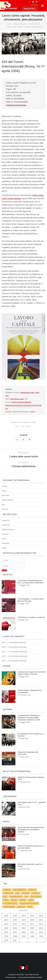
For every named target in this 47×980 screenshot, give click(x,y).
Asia (3, 504)
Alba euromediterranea (20, 889)
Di (34, 422)
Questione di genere (9, 907)
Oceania (5, 509)
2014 (6, 924)
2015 (41, 920)
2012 (24, 924)
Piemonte (6, 520)
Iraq (26, 896)
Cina (18, 893)
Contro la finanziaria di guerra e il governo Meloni (31, 847)
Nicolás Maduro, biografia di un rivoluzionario (30, 691)
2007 (24, 928)
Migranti (6, 900)
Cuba (5, 896)
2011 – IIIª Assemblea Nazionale (14, 652)
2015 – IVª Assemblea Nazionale (14, 656)
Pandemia (23, 900)
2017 (24, 920)
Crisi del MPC (36, 893)
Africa (4, 491)
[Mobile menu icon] (42, 6)
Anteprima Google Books (16, 105)
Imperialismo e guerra (16, 896)
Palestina (14, 900)
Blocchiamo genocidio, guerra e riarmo (30, 865)
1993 (6, 940)
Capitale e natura (8, 893)
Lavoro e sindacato (26, 426)
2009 (6, 928)
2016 (32, 920)
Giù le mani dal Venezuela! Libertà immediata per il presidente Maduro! (31, 830)
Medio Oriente (7, 500)
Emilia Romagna (8, 529)
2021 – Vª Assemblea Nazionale (14, 661)
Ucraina (30, 907)
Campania (5, 543)
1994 (41, 936)
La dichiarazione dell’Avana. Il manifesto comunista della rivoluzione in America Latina (29, 718)
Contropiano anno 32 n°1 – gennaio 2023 (32, 803)
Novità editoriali (9, 35)
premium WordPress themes (32, 977)
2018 (15, 920)
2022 (24, 915)
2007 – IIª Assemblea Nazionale (14, 647)
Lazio (4, 539)
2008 (15, 928)
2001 (32, 932)
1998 (15, 936)
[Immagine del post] (9, 587)
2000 (41, 932)
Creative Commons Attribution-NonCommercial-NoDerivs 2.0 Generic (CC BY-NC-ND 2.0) (23, 405)
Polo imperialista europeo (10, 903)
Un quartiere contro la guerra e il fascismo (31, 735)
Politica (31, 900)
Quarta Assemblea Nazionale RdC (29, 903)
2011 (32, 924)
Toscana (5, 534)
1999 (6, 936)
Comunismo (26, 893)
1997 (24, 936)
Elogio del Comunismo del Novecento (28, 753)
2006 (32, 928)
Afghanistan (7, 889)
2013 (15, 924)
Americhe (5, 495)
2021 (32, 915)
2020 (41, 915)
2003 (15, 932)
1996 (32, 936)
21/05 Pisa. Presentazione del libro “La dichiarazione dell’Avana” (31, 582)
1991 (15, 940)
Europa (5, 486)
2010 (41, 924)
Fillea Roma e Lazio (17, 399)
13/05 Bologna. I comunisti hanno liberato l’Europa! (31, 600)
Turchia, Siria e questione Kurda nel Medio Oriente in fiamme (32, 673)
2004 (6, 932)
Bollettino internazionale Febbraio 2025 (31, 778)
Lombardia (6, 525)
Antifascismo (32, 889)
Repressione (21, 907)
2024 (6, 915)
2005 (41, 928)
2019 (6, 920)
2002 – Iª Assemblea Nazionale (14, 642)
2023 (15, 915)
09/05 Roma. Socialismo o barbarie (31, 617)
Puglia (4, 548)
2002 (24, 932)
